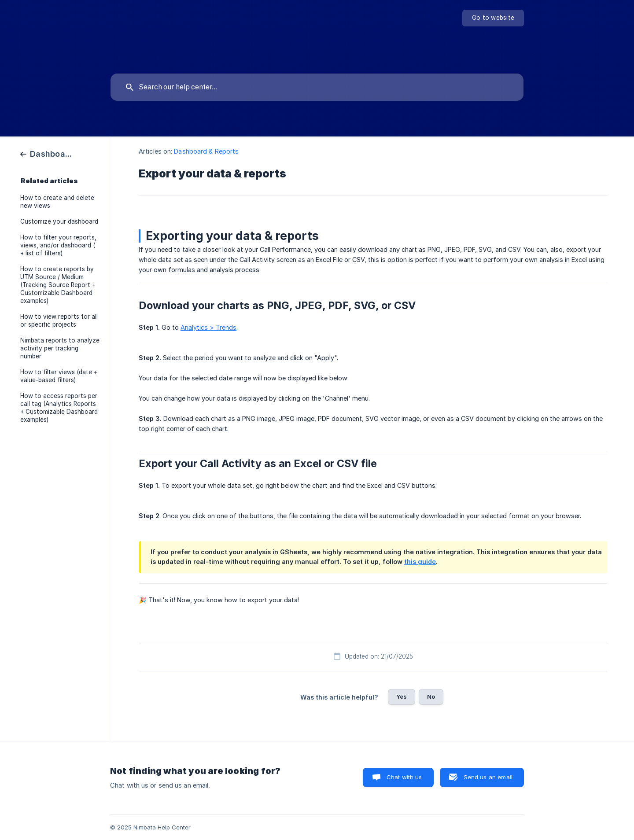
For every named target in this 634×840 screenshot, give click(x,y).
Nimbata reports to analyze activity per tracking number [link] (60, 348)
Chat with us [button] (404, 777)
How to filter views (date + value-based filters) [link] (59, 376)
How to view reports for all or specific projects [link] (59, 321)
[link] (47, 153)
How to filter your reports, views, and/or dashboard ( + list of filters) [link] (58, 245)
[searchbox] (317, 87)
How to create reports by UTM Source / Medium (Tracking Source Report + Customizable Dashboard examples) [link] (58, 285)
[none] (493, 18)
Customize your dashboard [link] (59, 221)
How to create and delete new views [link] (57, 202)
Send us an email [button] (488, 777)
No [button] (431, 696)
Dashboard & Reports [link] (206, 151)
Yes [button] (402, 696)
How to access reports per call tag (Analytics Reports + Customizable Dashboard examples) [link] (59, 408)
